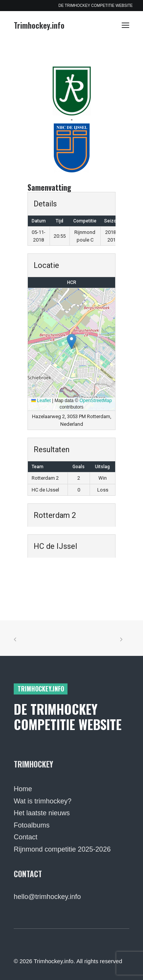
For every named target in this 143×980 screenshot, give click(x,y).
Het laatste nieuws (42, 813)
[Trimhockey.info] (39, 25)
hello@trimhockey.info (47, 897)
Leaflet (41, 401)
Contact (26, 837)
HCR (72, 282)
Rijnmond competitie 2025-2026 (62, 849)
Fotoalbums (32, 825)
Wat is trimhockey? (43, 801)
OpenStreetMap (96, 401)
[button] (125, 25)
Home (23, 789)
